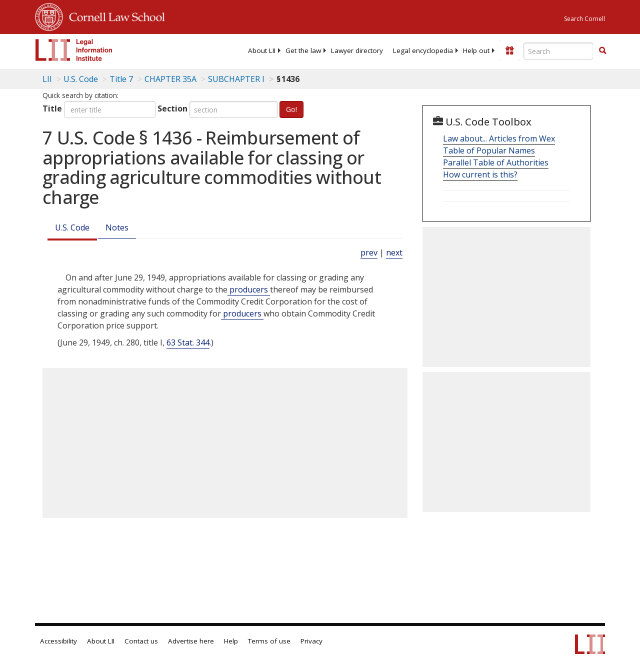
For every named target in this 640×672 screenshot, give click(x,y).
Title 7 (121, 79)
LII (47, 79)
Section (172, 108)
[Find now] (602, 51)
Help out (476, 50)
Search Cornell (584, 19)
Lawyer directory (357, 50)
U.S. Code (72, 227)
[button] (602, 50)
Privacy (311, 641)
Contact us (141, 641)
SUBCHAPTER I (236, 79)
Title (52, 108)
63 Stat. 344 (188, 342)
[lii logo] (74, 50)
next (394, 252)
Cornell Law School (114, 15)
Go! (291, 109)
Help (231, 641)
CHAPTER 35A (170, 79)
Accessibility (58, 641)
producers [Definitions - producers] (249, 289)
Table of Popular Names (489, 150)
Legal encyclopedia (423, 50)
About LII (262, 50)
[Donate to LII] (509, 50)
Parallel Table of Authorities (496, 162)
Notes (117, 227)
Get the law (303, 50)
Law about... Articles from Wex (499, 138)
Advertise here (191, 641)
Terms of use (269, 641)
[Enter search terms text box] (558, 51)
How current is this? (480, 174)
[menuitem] (262, 50)
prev (369, 252)
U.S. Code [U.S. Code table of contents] (81, 79)
